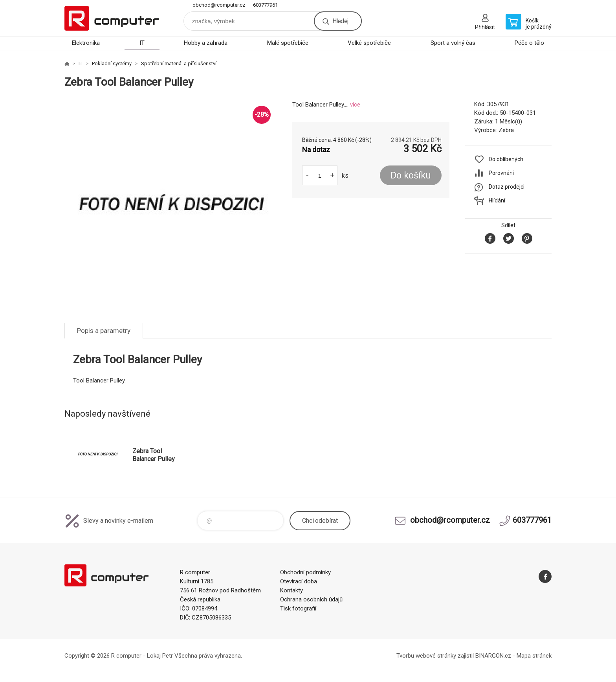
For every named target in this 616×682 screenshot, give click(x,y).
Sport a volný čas (453, 43)
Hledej (340, 21)
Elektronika (86, 43)
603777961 (265, 5)
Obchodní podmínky (305, 572)
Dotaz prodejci (507, 187)
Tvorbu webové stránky (426, 656)
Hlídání (497, 200)
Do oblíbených (506, 159)
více (355, 105)
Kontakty (291, 590)
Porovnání (501, 173)
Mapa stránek (534, 656)
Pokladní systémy (112, 63)
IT (142, 43)
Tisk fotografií (298, 608)
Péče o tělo (529, 43)
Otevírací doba (299, 581)
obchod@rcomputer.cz (219, 5)
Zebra (506, 130)
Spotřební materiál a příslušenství (179, 63)
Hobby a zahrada (206, 43)
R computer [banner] (112, 18)
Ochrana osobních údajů (311, 599)
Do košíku (411, 176)
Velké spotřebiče (369, 43)
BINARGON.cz (493, 656)
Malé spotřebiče (288, 43)
